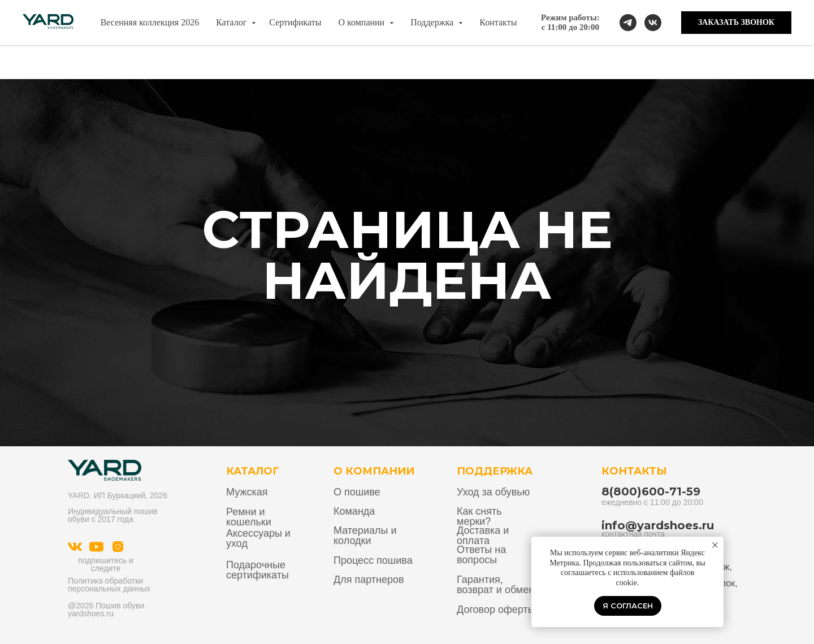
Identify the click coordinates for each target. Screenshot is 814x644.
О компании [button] (362, 22)
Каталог (232, 22)
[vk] (653, 23)
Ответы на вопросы (481, 555)
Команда (354, 511)
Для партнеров (369, 580)
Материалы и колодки (365, 536)
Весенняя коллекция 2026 (150, 22)
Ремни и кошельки (249, 517)
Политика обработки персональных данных (109, 585)
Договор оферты (496, 610)
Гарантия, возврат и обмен (495, 585)
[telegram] (628, 23)
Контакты (498, 22)
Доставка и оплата (483, 536)
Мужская (247, 492)
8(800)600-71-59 (651, 491)
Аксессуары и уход (258, 538)
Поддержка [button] (433, 22)
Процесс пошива (373, 560)
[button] (736, 23)
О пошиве (357, 492)
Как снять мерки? (479, 516)
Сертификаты (295, 22)
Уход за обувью (493, 492)
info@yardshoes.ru (658, 525)
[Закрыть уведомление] (715, 545)
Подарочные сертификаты (257, 570)
